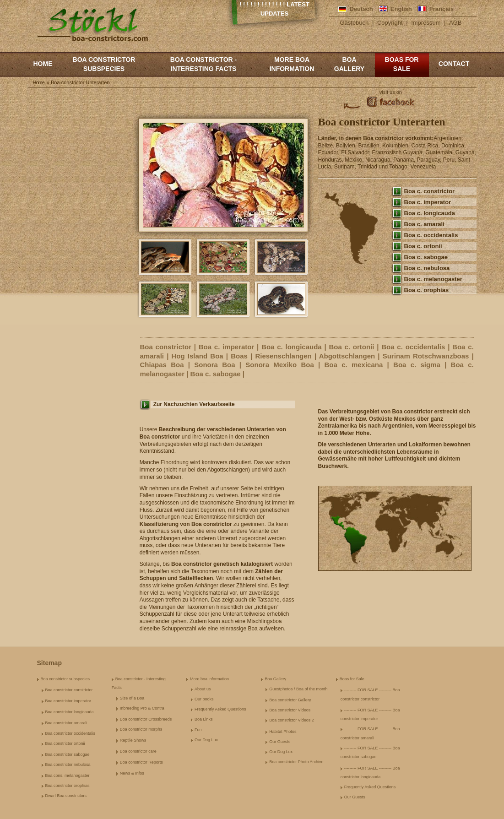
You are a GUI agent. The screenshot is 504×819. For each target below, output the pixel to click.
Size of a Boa (132, 698)
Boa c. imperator (428, 202)
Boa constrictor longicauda (70, 712)
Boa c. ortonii (423, 246)
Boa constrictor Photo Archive (296, 762)
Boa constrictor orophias (68, 786)
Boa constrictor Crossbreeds (146, 719)
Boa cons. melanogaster (68, 776)
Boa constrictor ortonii (65, 743)
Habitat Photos (283, 732)
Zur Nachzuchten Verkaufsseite (194, 404)
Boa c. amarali (424, 224)
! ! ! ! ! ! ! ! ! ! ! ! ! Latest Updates (274, 9)
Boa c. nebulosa (427, 268)
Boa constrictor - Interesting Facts (203, 64)
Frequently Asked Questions (220, 709)
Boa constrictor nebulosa (68, 765)
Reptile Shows (133, 740)
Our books (204, 699)
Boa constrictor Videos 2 (291, 720)
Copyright (390, 23)
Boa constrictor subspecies (104, 64)
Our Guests (280, 742)
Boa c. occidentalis (431, 235)
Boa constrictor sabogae (68, 754)
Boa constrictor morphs (141, 729)
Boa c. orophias (427, 290)
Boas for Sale (402, 64)
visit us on (391, 92)
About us (203, 689)
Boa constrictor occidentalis (70, 733)
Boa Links (204, 719)
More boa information (292, 64)
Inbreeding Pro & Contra (142, 708)
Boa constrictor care (138, 751)
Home (43, 64)
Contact (454, 64)
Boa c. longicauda (430, 213)
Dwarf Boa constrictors (66, 796)
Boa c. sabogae (426, 257)
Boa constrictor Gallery (290, 700)
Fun (198, 730)
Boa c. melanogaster (433, 279)
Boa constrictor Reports (141, 762)
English (401, 9)
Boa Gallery (349, 64)
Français (442, 9)
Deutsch (361, 9)
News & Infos (132, 773)
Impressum (426, 23)
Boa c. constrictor (430, 191)
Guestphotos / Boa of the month (298, 689)
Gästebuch (354, 23)
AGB (455, 23)
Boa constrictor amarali (66, 723)
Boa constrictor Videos (290, 710)
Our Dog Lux (206, 740)
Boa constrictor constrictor (69, 690)
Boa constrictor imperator (68, 701)
